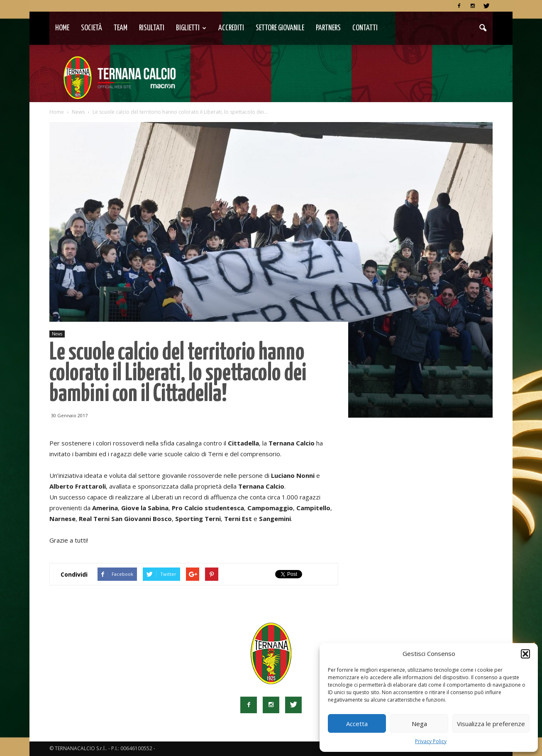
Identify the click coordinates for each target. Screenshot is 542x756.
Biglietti (191, 28)
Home (62, 28)
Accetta (357, 724)
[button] (525, 654)
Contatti (365, 28)
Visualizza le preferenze (491, 724)
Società (92, 28)
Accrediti (231, 28)
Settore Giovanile (280, 28)
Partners (328, 28)
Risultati (152, 28)
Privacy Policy (431, 741)
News (57, 334)
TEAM (121, 28)
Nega (419, 724)
